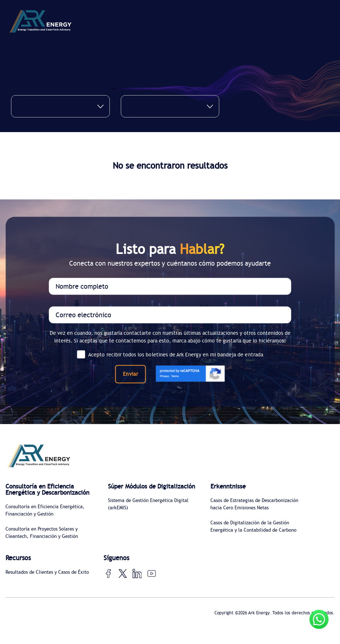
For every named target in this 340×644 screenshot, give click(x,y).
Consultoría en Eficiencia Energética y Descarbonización (42, 493)
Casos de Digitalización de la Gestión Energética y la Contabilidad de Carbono (253, 539)
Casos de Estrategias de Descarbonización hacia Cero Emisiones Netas (244, 509)
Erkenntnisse (229, 487)
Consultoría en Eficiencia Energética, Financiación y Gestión (48, 518)
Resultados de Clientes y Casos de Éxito (45, 587)
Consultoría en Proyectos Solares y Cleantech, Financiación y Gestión (45, 541)
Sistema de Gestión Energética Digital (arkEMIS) (152, 512)
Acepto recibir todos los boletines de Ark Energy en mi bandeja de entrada (170, 354)
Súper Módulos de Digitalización (134, 490)
